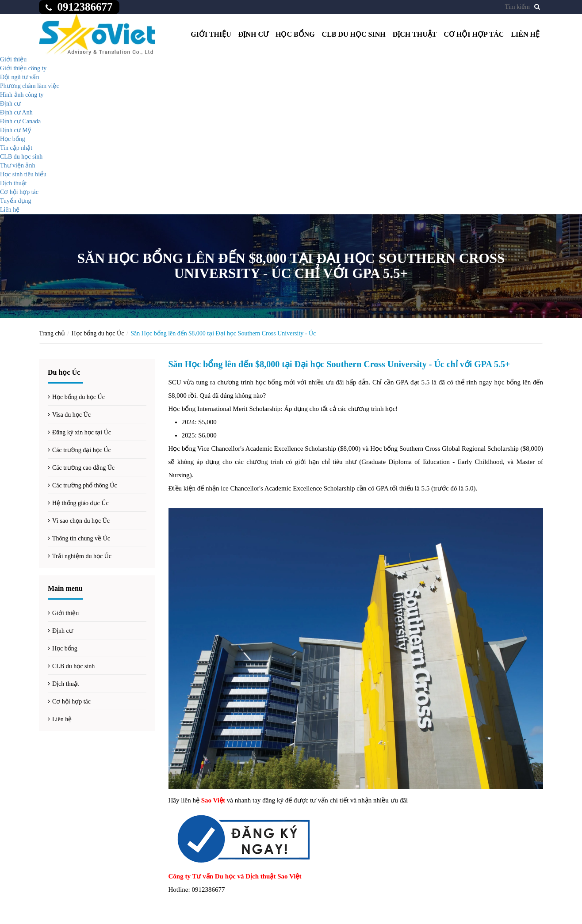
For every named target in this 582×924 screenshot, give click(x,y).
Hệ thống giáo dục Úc (80, 503)
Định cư (253, 34)
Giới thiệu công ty (23, 68)
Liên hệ (525, 34)
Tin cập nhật (16, 148)
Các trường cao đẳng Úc (83, 468)
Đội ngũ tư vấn (19, 77)
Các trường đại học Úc (82, 450)
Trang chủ (52, 333)
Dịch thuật (415, 34)
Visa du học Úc (71, 415)
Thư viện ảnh (17, 165)
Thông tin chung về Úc (81, 538)
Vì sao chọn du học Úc (81, 521)
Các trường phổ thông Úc (85, 485)
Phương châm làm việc (30, 86)
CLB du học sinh (354, 34)
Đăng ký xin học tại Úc (82, 432)
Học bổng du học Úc (98, 333)
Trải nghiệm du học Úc (82, 556)
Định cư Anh (16, 112)
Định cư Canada (20, 121)
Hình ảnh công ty (22, 95)
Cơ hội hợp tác (474, 34)
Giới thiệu (211, 34)
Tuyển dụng (16, 201)
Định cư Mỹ (15, 130)
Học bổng (295, 34)
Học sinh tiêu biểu (23, 174)
